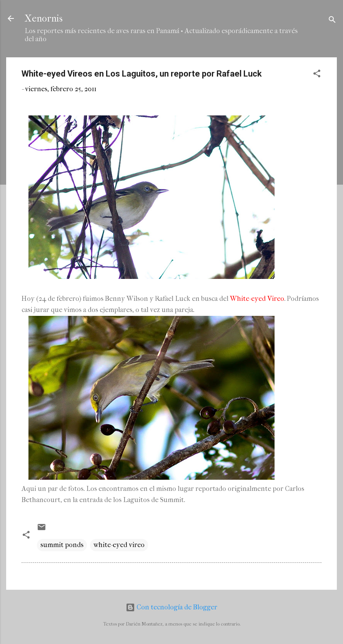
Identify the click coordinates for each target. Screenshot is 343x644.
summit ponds (62, 545)
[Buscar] (332, 21)
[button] (317, 75)
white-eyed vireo (119, 545)
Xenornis (44, 18)
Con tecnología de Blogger (171, 607)
